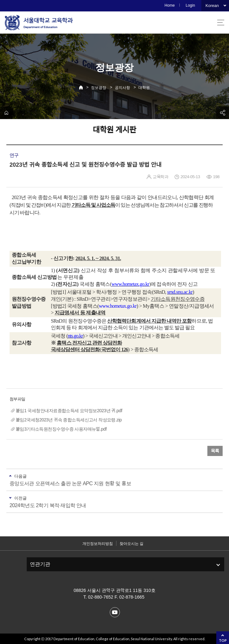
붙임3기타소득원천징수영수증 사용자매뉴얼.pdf (61, 429)
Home (170, 5)
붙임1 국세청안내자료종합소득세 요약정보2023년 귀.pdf (69, 411)
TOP (223, 640)
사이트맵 (221, 23)
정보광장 (99, 88)
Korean (212, 6)
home (6, 113)
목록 (215, 451)
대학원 (144, 88)
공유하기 (223, 113)
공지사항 (122, 88)
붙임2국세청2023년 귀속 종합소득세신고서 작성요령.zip (69, 420)
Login (190, 5)
